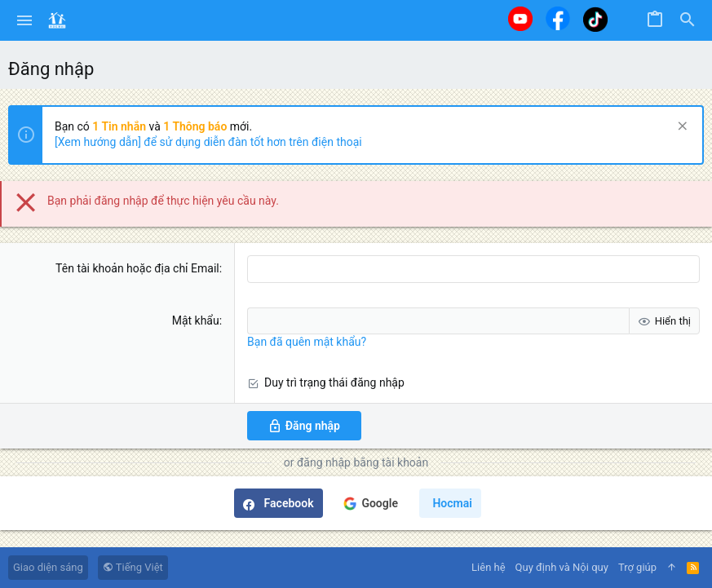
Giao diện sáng (48, 567)
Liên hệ (489, 567)
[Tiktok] (595, 19)
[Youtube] (520, 19)
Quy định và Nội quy (562, 567)
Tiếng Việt (133, 567)
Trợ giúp (637, 567)
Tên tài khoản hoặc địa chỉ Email (137, 268)
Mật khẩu (196, 321)
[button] (25, 20)
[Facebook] (558, 18)
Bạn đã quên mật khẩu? (307, 342)
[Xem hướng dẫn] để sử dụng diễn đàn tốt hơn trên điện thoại (208, 142)
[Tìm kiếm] (688, 20)
